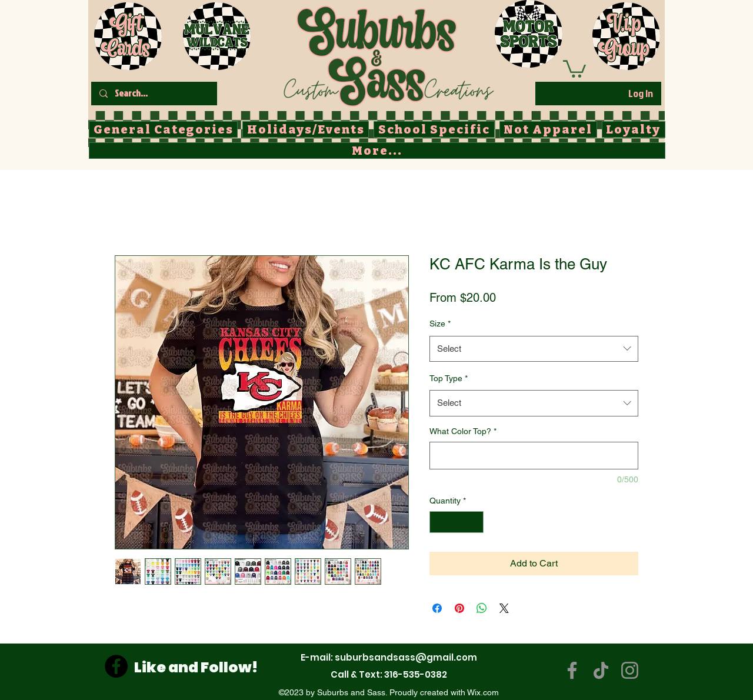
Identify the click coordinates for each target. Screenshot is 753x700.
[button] (574, 68)
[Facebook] (116, 666)
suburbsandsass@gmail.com (406, 657)
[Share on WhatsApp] (482, 608)
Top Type (449, 378)
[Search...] (154, 94)
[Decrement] (439, 522)
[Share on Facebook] (437, 608)
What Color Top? (463, 431)
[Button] (388, 54)
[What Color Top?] (534, 456)
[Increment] (474, 522)
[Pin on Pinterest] (459, 608)
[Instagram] (630, 670)
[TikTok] (601, 670)
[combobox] (534, 349)
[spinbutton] (457, 522)
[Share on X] (504, 608)
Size (440, 324)
